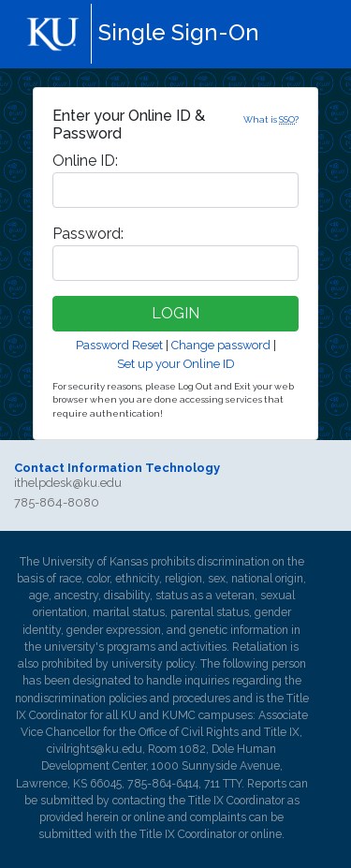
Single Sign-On (179, 32)
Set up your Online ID (176, 364)
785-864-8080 (57, 502)
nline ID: (85, 161)
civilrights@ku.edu (95, 749)
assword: (88, 234)
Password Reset (119, 345)
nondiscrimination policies (81, 699)
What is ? (271, 119)
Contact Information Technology (117, 468)
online (149, 817)
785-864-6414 (163, 784)
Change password (221, 345)
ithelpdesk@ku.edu (68, 483)
